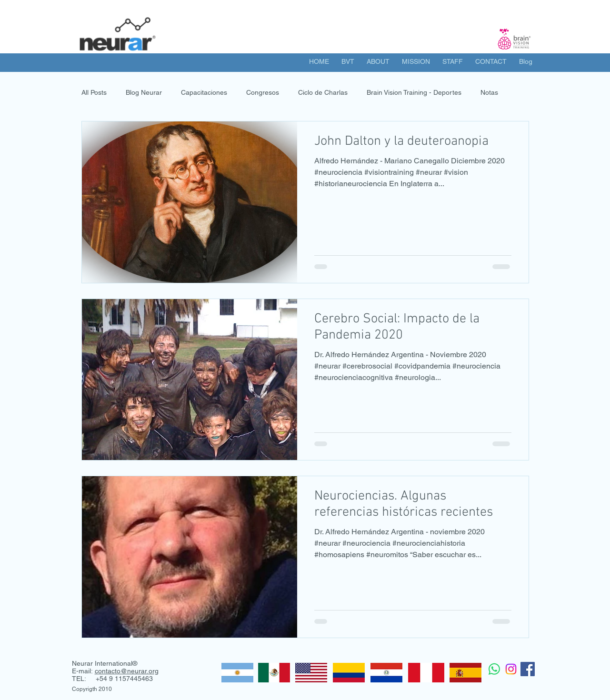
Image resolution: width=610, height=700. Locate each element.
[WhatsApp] (494, 669)
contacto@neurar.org (127, 671)
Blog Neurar (144, 92)
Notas (489, 92)
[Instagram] (511, 669)
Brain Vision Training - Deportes (414, 92)
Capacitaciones (204, 92)
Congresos (263, 92)
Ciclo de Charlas (323, 92)
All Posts (94, 92)
